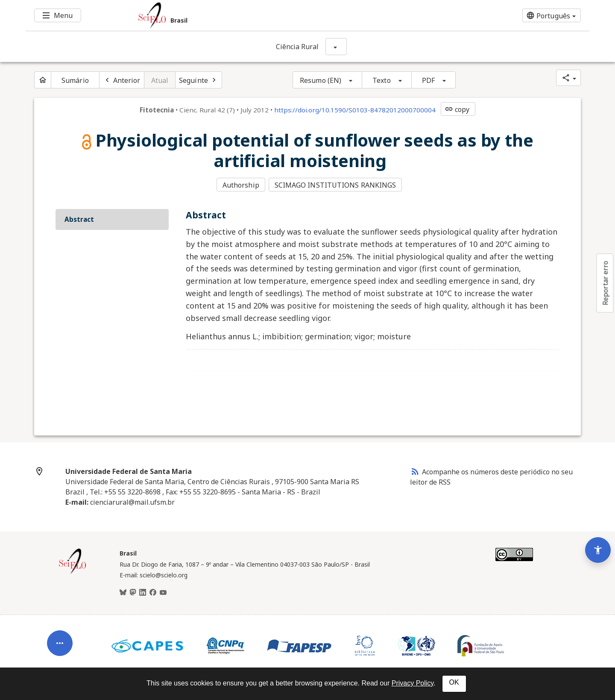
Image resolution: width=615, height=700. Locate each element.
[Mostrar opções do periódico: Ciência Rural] (336, 47)
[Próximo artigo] (199, 80)
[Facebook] (153, 592)
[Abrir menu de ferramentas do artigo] (60, 638)
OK (454, 682)
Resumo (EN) (321, 80)
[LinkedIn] (143, 592)
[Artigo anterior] (122, 80)
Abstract (79, 218)
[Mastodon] (133, 592)
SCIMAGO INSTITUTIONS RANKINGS (336, 185)
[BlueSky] (123, 592)
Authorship (241, 185)
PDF (428, 80)
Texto (382, 80)
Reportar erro (605, 283)
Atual (160, 80)
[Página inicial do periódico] (43, 80)
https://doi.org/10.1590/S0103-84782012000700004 (355, 110)
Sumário (75, 80)
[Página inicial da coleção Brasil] (73, 572)
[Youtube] (163, 592)
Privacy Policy (413, 683)
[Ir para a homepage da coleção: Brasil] (261, 15)
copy (457, 109)
